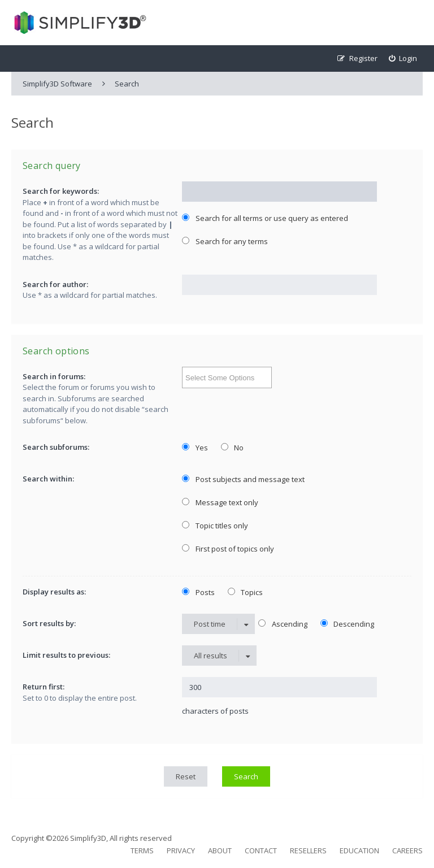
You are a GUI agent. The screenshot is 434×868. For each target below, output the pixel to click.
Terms (142, 850)
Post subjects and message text (243, 479)
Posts (198, 592)
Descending (348, 624)
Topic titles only (215, 526)
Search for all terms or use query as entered (265, 218)
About (220, 850)
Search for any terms (225, 241)
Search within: (48, 479)
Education (359, 850)
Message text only (220, 502)
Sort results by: (49, 623)
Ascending (283, 624)
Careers (407, 850)
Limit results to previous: (66, 655)
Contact (261, 850)
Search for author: (55, 284)
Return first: (44, 687)
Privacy (181, 850)
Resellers (308, 850)
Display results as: (54, 592)
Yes (195, 448)
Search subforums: (56, 447)
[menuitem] (403, 58)
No (233, 448)
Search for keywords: (61, 191)
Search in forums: (54, 376)
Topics (246, 592)
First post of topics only (228, 549)
